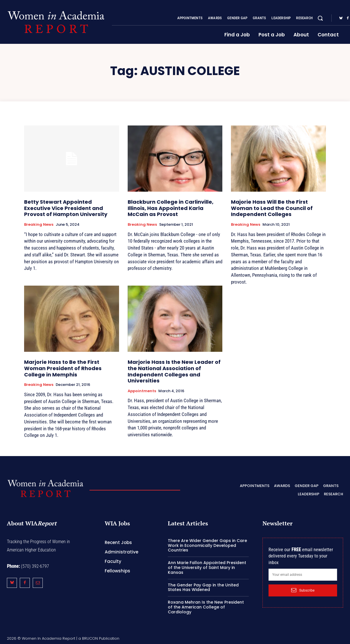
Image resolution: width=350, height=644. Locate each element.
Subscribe (303, 590)
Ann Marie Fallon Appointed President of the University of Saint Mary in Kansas (207, 568)
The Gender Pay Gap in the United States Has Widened (203, 587)
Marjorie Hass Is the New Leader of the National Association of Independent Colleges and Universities (174, 371)
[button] (320, 18)
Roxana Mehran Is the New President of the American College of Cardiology (206, 607)
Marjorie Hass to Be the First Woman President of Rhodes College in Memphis (63, 368)
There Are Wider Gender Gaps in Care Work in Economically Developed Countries (207, 545)
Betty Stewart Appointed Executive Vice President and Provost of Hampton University (66, 208)
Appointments (142, 391)
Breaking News (39, 225)
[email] (303, 575)
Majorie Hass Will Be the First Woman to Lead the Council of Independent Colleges (272, 208)
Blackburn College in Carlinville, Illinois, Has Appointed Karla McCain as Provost (171, 208)
